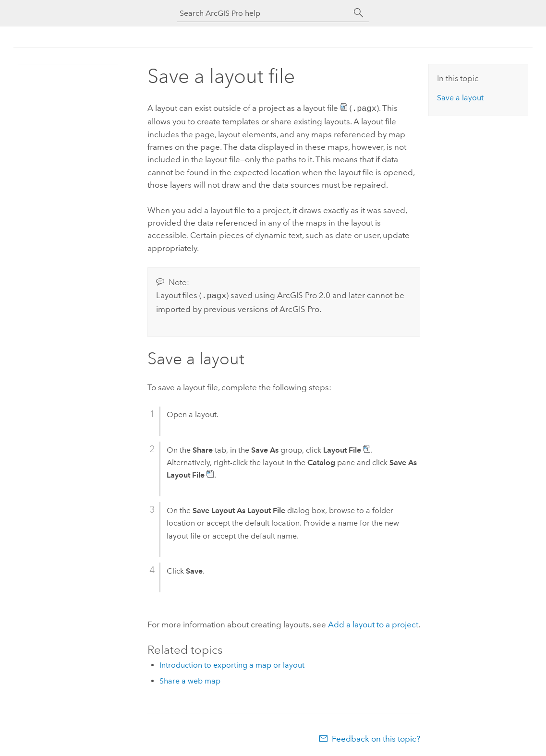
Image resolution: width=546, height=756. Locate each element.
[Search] (359, 13)
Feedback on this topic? (376, 737)
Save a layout (460, 98)
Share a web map (190, 679)
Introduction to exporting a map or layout (232, 663)
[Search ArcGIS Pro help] (264, 13)
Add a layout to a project (373, 623)
